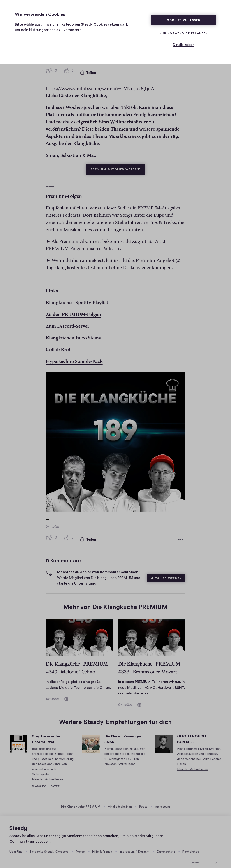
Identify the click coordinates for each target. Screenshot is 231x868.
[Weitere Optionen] (181, 534)
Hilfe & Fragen (102, 845)
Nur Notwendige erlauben (184, 33)
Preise (80, 845)
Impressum (162, 800)
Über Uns (16, 845)
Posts (143, 800)
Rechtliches (191, 845)
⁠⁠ (77, 299)
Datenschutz (166, 845)
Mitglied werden (166, 572)
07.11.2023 (125, 698)
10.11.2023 (53, 692)
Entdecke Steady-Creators (49, 845)
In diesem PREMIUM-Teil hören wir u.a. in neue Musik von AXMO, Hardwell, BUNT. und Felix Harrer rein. (151, 681)
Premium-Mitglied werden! (118, 163)
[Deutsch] (205, 856)
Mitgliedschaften (120, 800)
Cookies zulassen (184, 20)
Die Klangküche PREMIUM (81, 800)
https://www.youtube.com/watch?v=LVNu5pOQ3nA (100, 85)
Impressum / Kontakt (134, 845)
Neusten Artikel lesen (47, 773)
